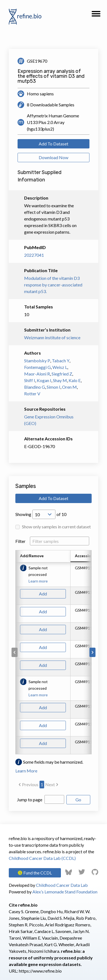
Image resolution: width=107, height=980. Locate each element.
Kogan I (44, 380)
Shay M (60, 380)
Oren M (69, 387)
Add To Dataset (54, 144)
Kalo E (75, 380)
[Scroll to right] (92, 652)
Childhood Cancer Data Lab (62, 885)
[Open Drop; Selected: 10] (44, 514)
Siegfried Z (62, 374)
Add (43, 594)
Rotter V (32, 394)
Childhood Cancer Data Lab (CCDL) (42, 858)
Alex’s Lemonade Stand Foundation (65, 892)
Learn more (38, 581)
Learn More (26, 771)
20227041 (34, 255)
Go (78, 800)
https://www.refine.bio (40, 971)
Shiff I (30, 380)
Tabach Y (61, 361)
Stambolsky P (37, 361)
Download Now (54, 157)
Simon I (54, 387)
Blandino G (35, 387)
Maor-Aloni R (37, 374)
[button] (96, 15)
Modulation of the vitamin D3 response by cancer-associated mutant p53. (53, 285)
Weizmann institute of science (52, 337)
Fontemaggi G (37, 367)
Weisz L (60, 367)
